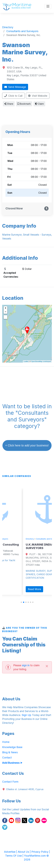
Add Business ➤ (12, 763)
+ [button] (6, 308)
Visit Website (38, 96)
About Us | (25, 852)
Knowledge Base (12, 747)
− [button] (6, 312)
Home (6, 742)
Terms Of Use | (15, 856)
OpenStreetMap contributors (41, 361)
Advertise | (11, 852)
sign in (26, 665)
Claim (39, 104)
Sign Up (26, 715)
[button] (21, 602)
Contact (7, 758)
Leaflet (26, 361)
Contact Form (10, 782)
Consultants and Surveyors (23, 539)
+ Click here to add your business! (27, 445)
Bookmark (24, 104)
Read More (10, 575)
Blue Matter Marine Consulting (23, 545)
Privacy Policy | (41, 852)
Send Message (15, 87)
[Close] (47, 666)
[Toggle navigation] (48, 7)
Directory (5, 539)
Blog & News (10, 752)
